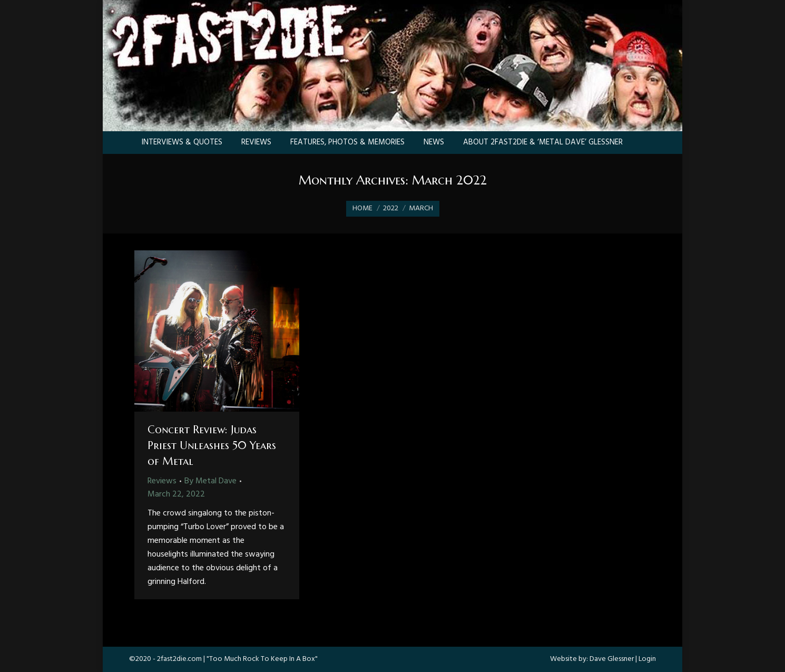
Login (647, 659)
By (210, 481)
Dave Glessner (612, 659)
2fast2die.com (179, 659)
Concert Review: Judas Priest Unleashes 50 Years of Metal (212, 446)
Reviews (162, 481)
